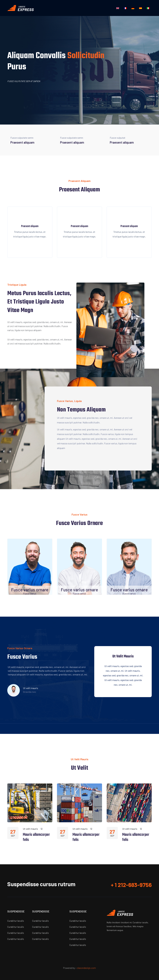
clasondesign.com (86, 968)
